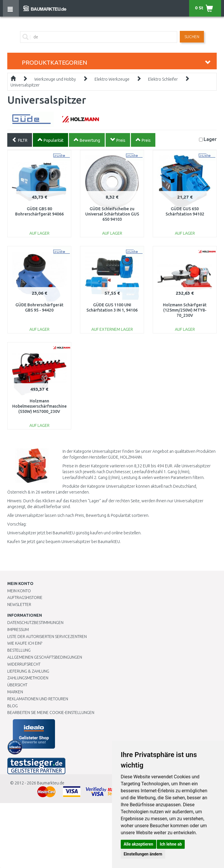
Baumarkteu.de (51, 783)
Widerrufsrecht (24, 664)
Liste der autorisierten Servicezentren (47, 637)
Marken (15, 692)
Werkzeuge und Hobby (55, 79)
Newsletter (19, 604)
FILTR (20, 140)
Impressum (18, 630)
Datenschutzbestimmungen (35, 623)
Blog (13, 706)
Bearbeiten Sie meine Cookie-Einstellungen (51, 713)
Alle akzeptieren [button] (138, 844)
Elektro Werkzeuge (112, 79)
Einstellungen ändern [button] (143, 854)
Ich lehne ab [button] (171, 844)
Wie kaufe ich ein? (25, 643)
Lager (210, 139)
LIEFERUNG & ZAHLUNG (28, 671)
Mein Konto (19, 591)
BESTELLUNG (19, 650)
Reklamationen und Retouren (38, 699)
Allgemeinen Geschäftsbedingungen (45, 657)
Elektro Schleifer (163, 79)
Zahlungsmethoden (28, 678)
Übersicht (17, 685)
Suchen (192, 37)
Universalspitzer (25, 85)
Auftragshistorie (25, 597)
